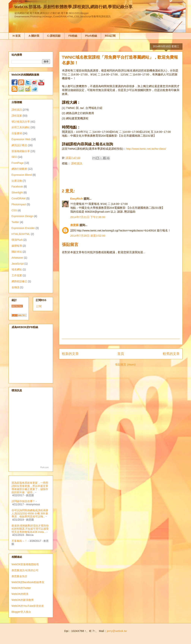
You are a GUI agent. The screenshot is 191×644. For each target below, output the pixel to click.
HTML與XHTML (21, 234)
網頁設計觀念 (19, 145)
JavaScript (18, 264)
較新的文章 (70, 354)
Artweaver (17, 258)
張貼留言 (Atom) (125, 364)
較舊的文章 (171, 354)
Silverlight (17, 193)
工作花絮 (17, 275)
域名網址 (17, 269)
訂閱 (39, 306)
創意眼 (75, 225)
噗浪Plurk (17, 240)
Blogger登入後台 (21, 612)
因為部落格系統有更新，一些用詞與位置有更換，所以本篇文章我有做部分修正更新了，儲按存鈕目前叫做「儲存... (30, 487)
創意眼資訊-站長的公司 (25, 570)
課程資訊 (77, 163)
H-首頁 (17, 36)
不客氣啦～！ (19, 541)
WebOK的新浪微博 (23, 600)
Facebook (17, 187)
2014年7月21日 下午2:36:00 (88, 217)
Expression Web (21, 139)
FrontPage (18, 163)
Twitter (15, 222)
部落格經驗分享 (21, 151)
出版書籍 (17, 133)
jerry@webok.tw (117, 631)
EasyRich (77, 199)
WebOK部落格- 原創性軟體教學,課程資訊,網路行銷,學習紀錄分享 (73, 7)
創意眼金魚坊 (19, 576)
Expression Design (22, 216)
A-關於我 (34, 36)
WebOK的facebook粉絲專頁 (28, 582)
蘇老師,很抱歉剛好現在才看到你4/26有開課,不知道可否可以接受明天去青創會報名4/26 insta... (30, 529)
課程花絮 (17, 116)
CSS (14, 210)
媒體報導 (17, 246)
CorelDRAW (19, 198)
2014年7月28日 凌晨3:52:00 (88, 236)
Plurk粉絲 (91, 36)
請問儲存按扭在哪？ (23, 501)
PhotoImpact (19, 204)
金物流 (15, 287)
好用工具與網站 (21, 127)
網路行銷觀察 (19, 169)
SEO (14, 157)
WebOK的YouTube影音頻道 (28, 606)
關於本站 (17, 252)
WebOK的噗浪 (20, 594)
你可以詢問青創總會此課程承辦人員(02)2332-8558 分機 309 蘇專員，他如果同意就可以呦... (30, 513)
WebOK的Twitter (21, 588)
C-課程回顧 (54, 36)
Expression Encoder (23, 228)
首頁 (121, 354)
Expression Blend (22, 175)
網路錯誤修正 (19, 281)
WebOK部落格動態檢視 (25, 564)
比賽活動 (17, 181)
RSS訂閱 (110, 36)
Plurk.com (44, 467)
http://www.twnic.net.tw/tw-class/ (146, 149)
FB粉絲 (73, 36)
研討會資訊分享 (21, 122)
